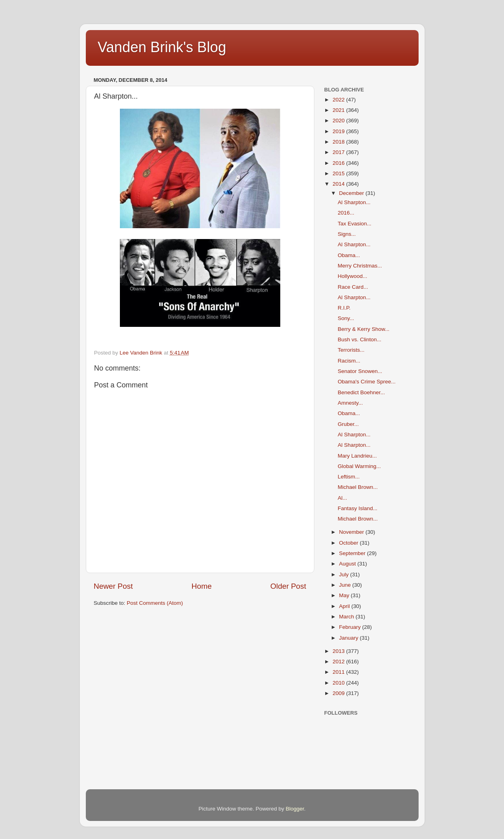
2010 (339, 683)
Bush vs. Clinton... (359, 339)
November (352, 532)
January (350, 638)
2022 (339, 100)
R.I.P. (344, 308)
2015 (339, 173)
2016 (339, 163)
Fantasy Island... (357, 508)
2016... (346, 213)
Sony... (346, 318)
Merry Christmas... (360, 266)
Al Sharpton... (354, 202)
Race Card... (353, 287)
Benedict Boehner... (361, 392)
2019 (339, 131)
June (346, 585)
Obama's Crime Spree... (366, 382)
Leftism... (349, 477)
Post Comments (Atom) (155, 603)
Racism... (349, 361)
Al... (342, 498)
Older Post (288, 586)
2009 (339, 693)
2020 (339, 121)
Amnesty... (350, 403)
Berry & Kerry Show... (363, 329)
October (350, 543)
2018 (339, 142)
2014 (339, 184)
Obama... (349, 255)
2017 (339, 152)
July (345, 575)
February (351, 627)
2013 (339, 651)
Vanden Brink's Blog (162, 47)
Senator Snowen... (360, 371)
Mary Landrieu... (357, 456)
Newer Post (113, 586)
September (353, 553)
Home (202, 586)
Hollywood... (352, 276)
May (345, 595)
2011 (339, 672)
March (347, 617)
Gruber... (348, 424)
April (345, 606)
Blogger (295, 809)
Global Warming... (359, 466)
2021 (339, 110)
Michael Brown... (358, 487)
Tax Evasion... (354, 224)
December (352, 193)
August (348, 564)
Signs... (347, 234)
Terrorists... (351, 350)
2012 (339, 662)
